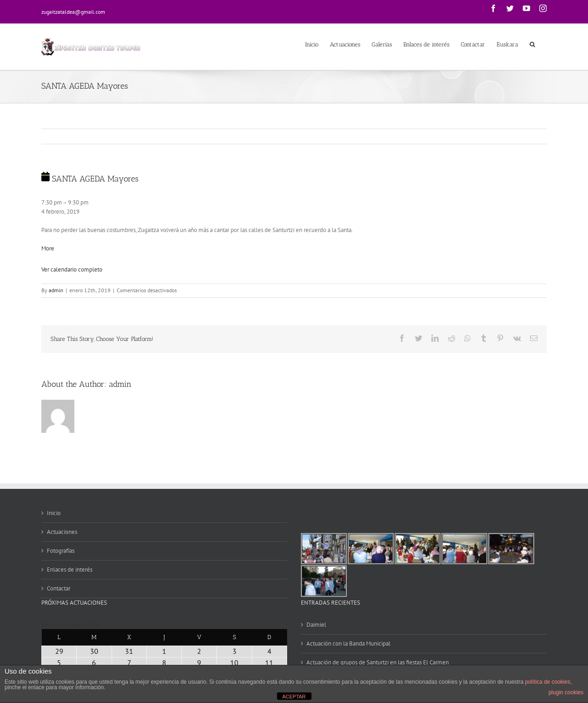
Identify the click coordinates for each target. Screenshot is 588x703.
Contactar (59, 588)
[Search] (532, 44)
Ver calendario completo (72, 269)
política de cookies (548, 682)
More (48, 248)
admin (56, 290)
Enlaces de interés (70, 570)
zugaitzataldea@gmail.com (73, 12)
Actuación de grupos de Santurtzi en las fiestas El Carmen (378, 662)
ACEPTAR (294, 697)
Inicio (54, 513)
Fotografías (61, 551)
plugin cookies (566, 692)
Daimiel (316, 625)
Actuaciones (62, 532)
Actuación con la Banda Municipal (348, 643)
